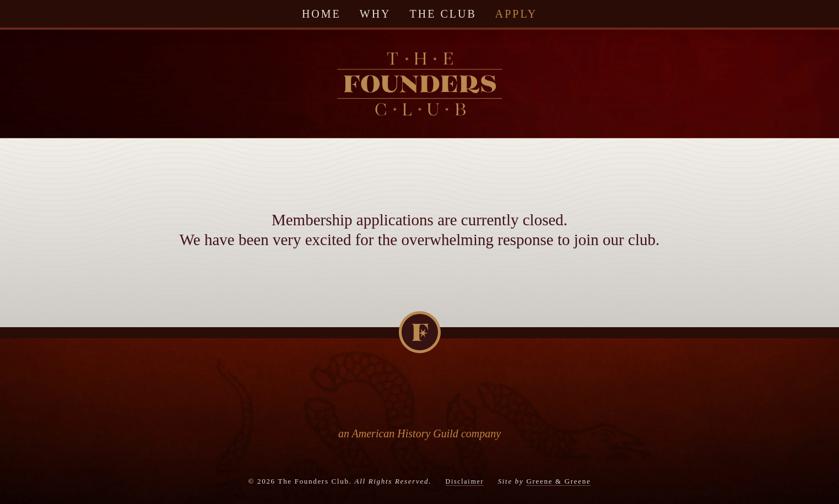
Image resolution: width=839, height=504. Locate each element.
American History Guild (405, 433)
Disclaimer (465, 481)
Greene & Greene (558, 481)
